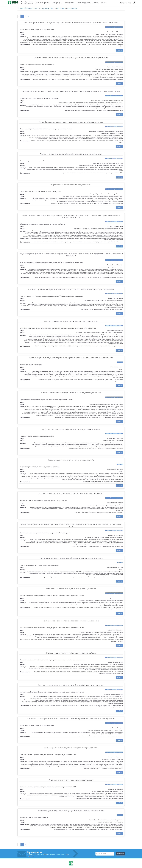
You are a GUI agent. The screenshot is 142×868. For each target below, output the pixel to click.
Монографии (69, 3)
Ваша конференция (42, 3)
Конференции (57, 3)
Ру (135, 3)
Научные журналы (83, 3)
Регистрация (123, 3)
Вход (129, 3)
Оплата (96, 3)
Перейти (119, 50)
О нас (103, 3)
